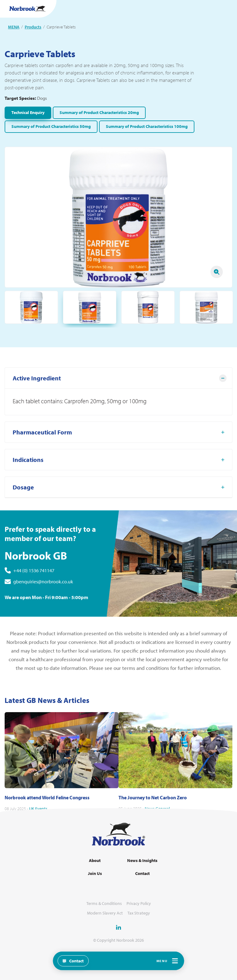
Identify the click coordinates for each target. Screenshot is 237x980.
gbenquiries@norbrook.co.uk (43, 600)
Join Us (95, 874)
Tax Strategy (139, 913)
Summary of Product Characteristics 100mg (147, 126)
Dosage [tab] (23, 505)
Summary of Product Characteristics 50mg (51, 126)
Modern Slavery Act (105, 913)
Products (33, 27)
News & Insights (142, 861)
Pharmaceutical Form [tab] (42, 450)
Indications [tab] (28, 478)
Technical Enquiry (28, 112)
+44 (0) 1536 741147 (34, 589)
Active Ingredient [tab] (37, 396)
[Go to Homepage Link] (27, 9)
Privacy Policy (139, 904)
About (95, 861)
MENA (14, 27)
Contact (142, 874)
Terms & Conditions (104, 904)
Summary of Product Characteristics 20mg (99, 112)
